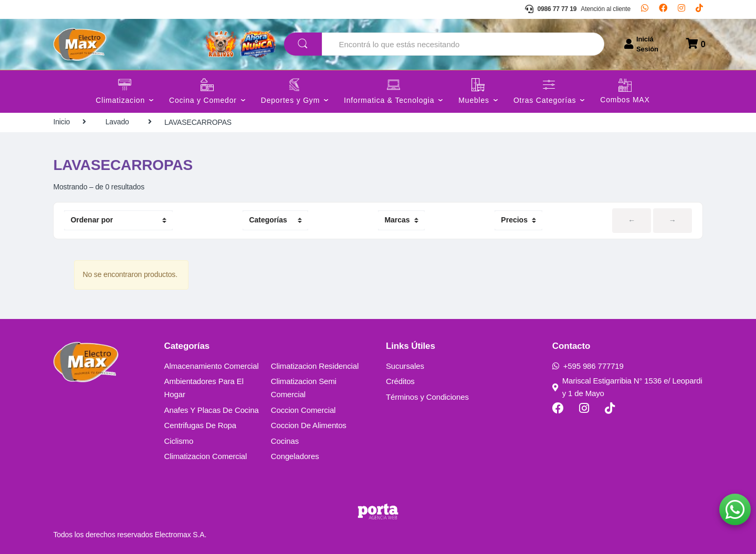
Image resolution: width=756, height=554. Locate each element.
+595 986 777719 (588, 366)
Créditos (400, 381)
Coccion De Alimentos (309, 425)
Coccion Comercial (303, 410)
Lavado (117, 122)
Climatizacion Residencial (315, 366)
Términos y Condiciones (427, 397)
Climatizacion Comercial (206, 456)
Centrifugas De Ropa (200, 425)
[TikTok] (699, 9)
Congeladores (295, 456)
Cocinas (285, 441)
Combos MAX (625, 100)
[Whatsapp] (645, 9)
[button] (735, 509)
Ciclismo (179, 441)
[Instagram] (681, 9)
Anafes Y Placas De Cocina (212, 410)
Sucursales (405, 366)
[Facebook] (663, 9)
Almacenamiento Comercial (212, 366)
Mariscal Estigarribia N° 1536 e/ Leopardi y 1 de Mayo (627, 387)
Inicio (61, 122)
